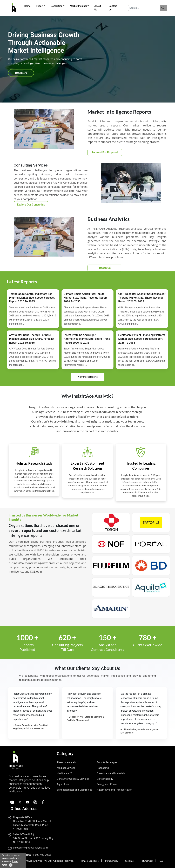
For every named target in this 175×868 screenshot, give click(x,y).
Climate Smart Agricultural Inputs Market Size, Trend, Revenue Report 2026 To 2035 (85, 298)
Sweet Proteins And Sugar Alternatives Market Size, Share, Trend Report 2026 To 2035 (87, 339)
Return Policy (147, 861)
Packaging (103, 768)
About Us (98, 8)
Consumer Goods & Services (73, 779)
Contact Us (113, 8)
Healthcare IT (64, 773)
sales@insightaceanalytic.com (30, 848)
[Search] (144, 8)
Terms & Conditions (90, 861)
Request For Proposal (105, 152)
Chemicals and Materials (111, 773)
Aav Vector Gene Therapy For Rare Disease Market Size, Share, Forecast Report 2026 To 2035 (32, 339)
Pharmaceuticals (66, 762)
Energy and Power (107, 784)
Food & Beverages (107, 762)
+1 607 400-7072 (41, 855)
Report (40, 6)
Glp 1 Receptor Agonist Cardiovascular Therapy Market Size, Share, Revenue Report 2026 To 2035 (142, 298)
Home (27, 6)
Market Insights (78, 6)
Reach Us (105, 268)
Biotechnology (105, 779)
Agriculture (63, 784)
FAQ (161, 861)
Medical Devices (66, 768)
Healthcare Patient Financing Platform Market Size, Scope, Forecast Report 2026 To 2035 (142, 339)
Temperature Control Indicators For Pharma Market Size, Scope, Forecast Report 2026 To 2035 (32, 298)
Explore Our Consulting (31, 205)
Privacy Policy (112, 861)
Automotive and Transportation (114, 790)
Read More (21, 73)
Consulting (57, 6)
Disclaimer (129, 861)
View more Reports (87, 377)
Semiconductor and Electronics (75, 790)
